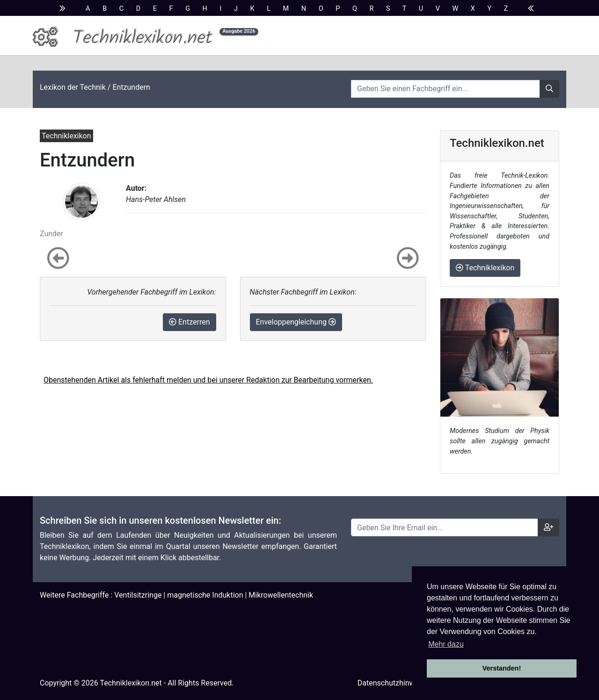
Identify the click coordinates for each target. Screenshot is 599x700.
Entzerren (189, 322)
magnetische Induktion (205, 595)
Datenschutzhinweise (393, 683)
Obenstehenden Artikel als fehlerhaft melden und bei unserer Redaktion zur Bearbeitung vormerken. (208, 380)
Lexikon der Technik (73, 87)
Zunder (51, 234)
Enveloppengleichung (296, 322)
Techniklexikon (485, 268)
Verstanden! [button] (502, 668)
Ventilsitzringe (138, 595)
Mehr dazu (446, 644)
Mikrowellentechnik (281, 595)
